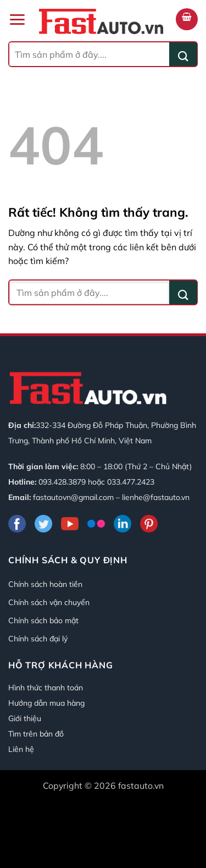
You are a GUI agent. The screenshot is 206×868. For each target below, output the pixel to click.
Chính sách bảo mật (43, 620)
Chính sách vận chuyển (49, 602)
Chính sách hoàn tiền (45, 584)
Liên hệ (21, 749)
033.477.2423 (131, 482)
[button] (17, 20)
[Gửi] (183, 54)
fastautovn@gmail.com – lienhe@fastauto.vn (111, 497)
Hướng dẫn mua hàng (46, 703)
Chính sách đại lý (38, 639)
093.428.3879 (62, 482)
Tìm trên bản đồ (36, 734)
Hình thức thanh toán (46, 688)
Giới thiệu (25, 718)
